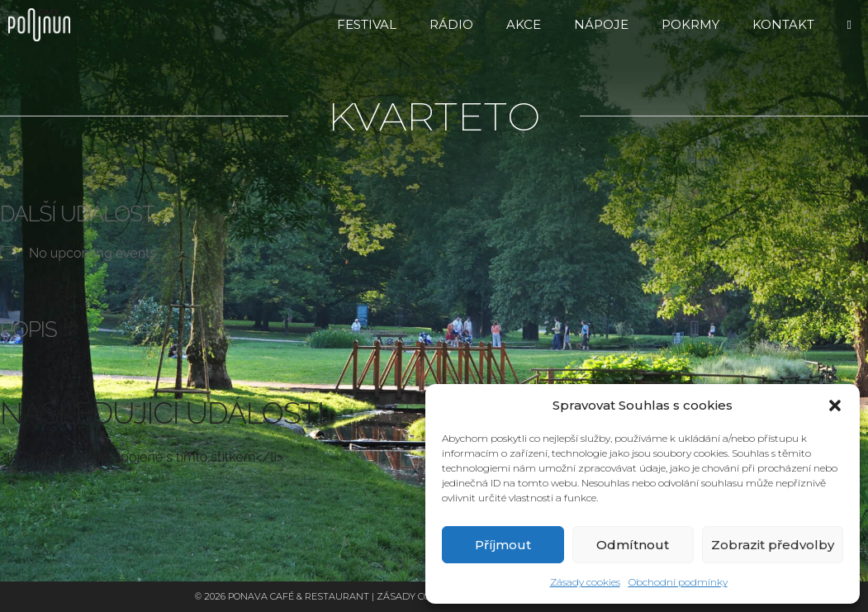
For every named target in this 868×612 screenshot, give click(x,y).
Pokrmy (690, 24)
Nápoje (601, 24)
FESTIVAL (367, 24)
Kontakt (783, 24)
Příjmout (503, 545)
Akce (524, 24)
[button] (835, 406)
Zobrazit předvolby (773, 545)
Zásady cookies (585, 582)
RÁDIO (451, 24)
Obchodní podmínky (678, 582)
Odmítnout (633, 545)
